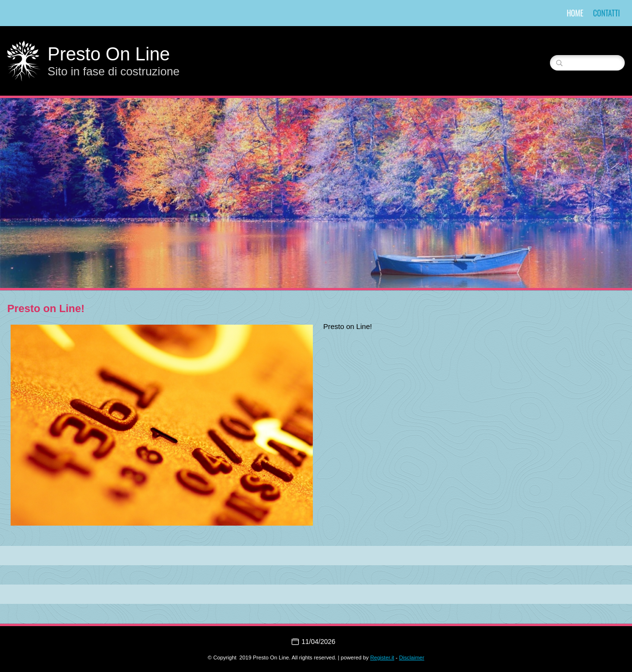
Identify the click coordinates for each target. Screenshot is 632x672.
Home (575, 13)
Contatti (606, 13)
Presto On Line (108, 54)
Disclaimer (411, 658)
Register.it (382, 658)
